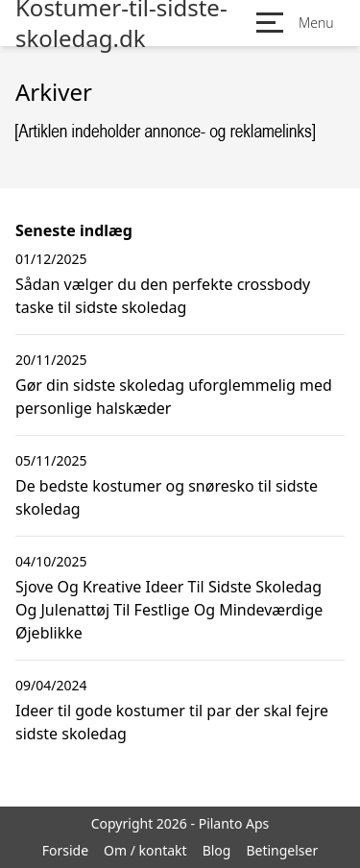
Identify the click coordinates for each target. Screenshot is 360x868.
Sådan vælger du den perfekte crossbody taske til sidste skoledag (163, 296)
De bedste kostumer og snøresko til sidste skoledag (167, 497)
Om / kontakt (145, 850)
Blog (217, 850)
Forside (65, 850)
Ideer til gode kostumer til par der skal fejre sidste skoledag (172, 722)
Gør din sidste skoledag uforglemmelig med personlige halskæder (174, 397)
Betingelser (282, 850)
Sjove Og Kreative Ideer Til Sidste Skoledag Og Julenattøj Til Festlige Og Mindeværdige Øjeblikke (169, 610)
